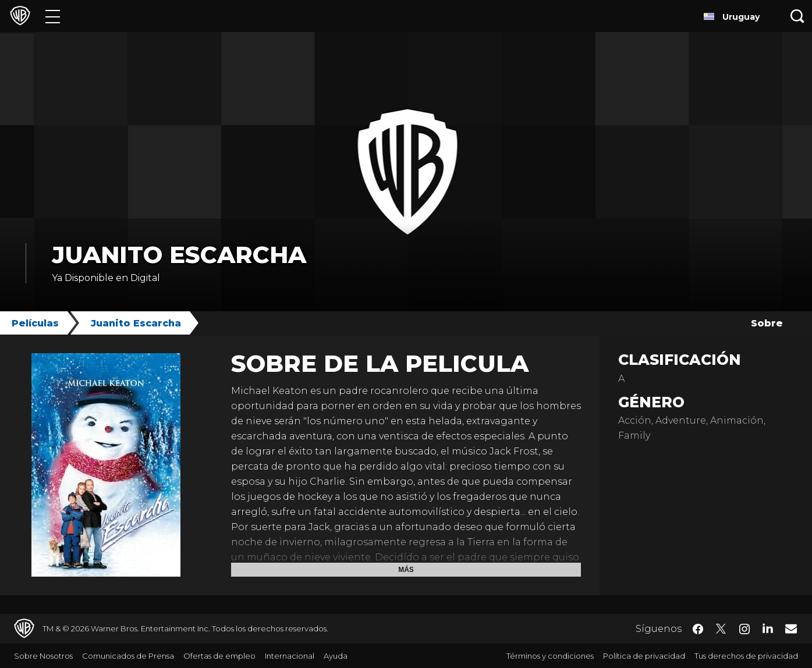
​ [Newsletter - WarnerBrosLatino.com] (791, 628)
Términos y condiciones (550, 656)
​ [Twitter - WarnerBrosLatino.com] (721, 629)
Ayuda (336, 656)
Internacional (290, 656)
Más (406, 570)
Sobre (767, 323)
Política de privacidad (644, 656)
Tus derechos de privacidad (746, 656)
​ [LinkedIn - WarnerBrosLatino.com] (768, 628)
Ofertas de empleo (219, 656)
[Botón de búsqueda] (797, 16)
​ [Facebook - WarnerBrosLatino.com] (698, 629)
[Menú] (53, 16)
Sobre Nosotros (43, 656)
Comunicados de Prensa (128, 656)
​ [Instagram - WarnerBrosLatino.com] (744, 629)
